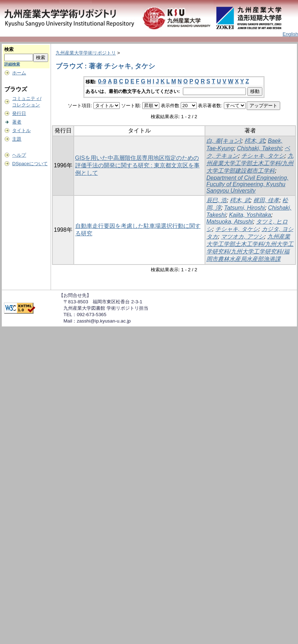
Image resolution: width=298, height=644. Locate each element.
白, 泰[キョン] (224, 141)
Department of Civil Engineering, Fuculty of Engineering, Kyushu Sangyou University (247, 184)
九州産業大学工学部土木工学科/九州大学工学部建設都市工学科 (250, 163)
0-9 (102, 81)
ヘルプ (19, 155)
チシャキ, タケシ (263, 156)
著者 (17, 122)
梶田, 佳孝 (266, 200)
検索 (9, 49)
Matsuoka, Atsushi (230, 222)
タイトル (21, 130)
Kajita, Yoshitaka (250, 215)
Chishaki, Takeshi (259, 148)
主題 (17, 139)
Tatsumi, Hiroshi (245, 208)
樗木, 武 (255, 141)
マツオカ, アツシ (243, 237)
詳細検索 (12, 64)
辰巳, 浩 (217, 200)
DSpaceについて (30, 164)
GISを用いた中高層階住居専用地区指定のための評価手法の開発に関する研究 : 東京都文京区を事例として (137, 165)
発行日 (19, 113)
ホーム (19, 73)
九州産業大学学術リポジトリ (86, 53)
